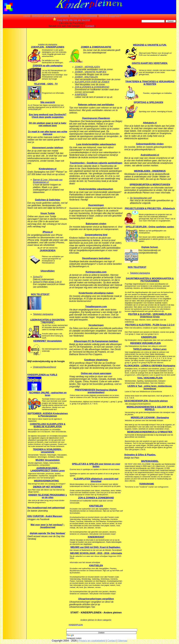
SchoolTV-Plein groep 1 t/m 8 (47, 282)
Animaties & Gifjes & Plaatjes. (140, 455)
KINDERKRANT (96, 537)
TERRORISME (147, 484)
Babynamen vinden (96, 224)
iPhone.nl (48, 232)
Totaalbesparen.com (96, 307)
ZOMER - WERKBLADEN (87, 67)
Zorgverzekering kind (96, 235)
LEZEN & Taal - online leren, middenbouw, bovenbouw (150, 387)
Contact (90, 26)
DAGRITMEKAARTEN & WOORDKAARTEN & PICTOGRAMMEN (150, 280)
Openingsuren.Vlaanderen (96, 118)
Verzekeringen (96, 325)
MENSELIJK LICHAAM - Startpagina (150, 418)
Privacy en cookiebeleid (84, 16)
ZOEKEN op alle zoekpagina (48, 66)
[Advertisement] (14, 73)
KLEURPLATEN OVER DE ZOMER (92, 82)
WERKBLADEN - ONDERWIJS (150, 171)
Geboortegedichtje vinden (150, 144)
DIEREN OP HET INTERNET (48, 487)
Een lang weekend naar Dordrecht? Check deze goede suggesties (48, 116)
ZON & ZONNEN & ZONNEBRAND (92, 87)
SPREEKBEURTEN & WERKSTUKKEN (150, 185)
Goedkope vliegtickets (96, 360)
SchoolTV (38, 277)
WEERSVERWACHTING (46, 481)
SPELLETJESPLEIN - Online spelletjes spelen (150, 227)
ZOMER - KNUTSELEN (86, 77)
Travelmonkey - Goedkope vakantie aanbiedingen (96, 163)
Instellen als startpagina (48, 44)
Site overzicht (48, 102)
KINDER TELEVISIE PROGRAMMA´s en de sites (48, 496)
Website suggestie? (110, 16)
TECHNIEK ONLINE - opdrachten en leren (48, 394)
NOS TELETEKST (40, 294)
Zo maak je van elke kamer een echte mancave (48, 133)
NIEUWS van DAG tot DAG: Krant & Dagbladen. (96, 547)
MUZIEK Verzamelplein (48, 460)
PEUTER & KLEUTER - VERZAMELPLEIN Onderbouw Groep (150, 316)
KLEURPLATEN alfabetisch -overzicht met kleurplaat (96, 480)
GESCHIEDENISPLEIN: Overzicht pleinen (146, 401)
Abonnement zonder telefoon (48, 148)
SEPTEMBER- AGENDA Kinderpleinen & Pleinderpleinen (48, 415)
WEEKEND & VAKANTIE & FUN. (150, 45)
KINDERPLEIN (76, 625)
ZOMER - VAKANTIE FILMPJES (91, 72)
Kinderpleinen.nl (48, 169)
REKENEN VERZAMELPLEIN (145, 343)
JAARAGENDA (48, 251)
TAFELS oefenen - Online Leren (150, 349)
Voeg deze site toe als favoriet (71, 20)
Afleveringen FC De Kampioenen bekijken (96, 341)
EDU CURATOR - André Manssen (45, 516)
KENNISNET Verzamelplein (48, 341)
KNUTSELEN (96, 506)
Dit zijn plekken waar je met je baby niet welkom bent (48, 124)
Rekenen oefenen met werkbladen (96, 105)
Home (27, 16)
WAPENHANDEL (150, 461)
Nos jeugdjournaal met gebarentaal (46, 508)
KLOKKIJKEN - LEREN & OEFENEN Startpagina (150, 366)
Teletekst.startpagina (140, 273)
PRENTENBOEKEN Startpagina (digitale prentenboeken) (96, 391)
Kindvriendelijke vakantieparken (96, 189)
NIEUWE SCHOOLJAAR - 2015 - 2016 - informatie (96, 553)
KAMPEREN (81, 95)
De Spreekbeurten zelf (141, 198)
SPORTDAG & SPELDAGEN (148, 102)
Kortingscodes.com (96, 272)
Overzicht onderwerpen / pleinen (50, 16)
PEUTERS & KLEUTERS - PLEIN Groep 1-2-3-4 (150, 325)
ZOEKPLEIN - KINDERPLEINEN (48, 47)
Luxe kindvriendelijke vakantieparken (96, 144)
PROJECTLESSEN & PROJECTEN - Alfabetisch (150, 208)
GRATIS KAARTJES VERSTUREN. (150, 63)
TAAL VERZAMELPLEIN (150, 378)
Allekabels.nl (150, 123)
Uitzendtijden (48, 271)
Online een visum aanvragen (96, 373)
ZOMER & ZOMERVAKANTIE (96, 47)
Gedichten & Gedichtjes (48, 200)
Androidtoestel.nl (150, 155)
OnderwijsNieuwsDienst (45, 367)
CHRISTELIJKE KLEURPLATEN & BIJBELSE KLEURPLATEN (48, 425)
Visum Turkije (48, 213)
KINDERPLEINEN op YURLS (42, 375)
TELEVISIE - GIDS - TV (46, 84)
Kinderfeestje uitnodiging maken (96, 293)
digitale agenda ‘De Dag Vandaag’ (48, 533)
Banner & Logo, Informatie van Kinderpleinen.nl (48, 181)
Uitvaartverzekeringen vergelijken (96, 599)
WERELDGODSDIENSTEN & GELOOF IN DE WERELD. (150, 408)
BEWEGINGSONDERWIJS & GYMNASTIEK (150, 432)
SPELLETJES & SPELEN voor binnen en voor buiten (96, 465)
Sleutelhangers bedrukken (96, 258)
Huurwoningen (96, 205)
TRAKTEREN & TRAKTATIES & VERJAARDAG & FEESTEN (150, 83)
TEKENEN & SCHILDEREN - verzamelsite (48, 451)
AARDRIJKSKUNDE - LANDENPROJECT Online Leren (48, 469)
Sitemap (123, 641)
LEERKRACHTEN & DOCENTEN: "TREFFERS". (48, 321)
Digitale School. (150, 247)
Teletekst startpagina (43, 314)
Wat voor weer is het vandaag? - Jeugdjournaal (48, 526)
